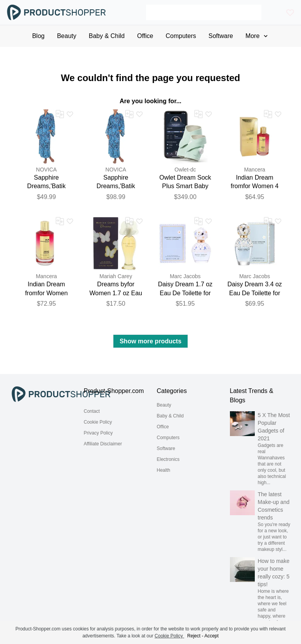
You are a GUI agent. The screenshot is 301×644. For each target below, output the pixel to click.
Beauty (164, 405)
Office (163, 427)
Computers (168, 438)
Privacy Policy (98, 433)
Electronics (168, 459)
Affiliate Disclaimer (103, 444)
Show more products (150, 341)
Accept (211, 636)
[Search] (204, 12)
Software (166, 448)
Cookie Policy (98, 422)
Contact (92, 411)
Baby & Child (170, 416)
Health (164, 470)
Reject (194, 636)
